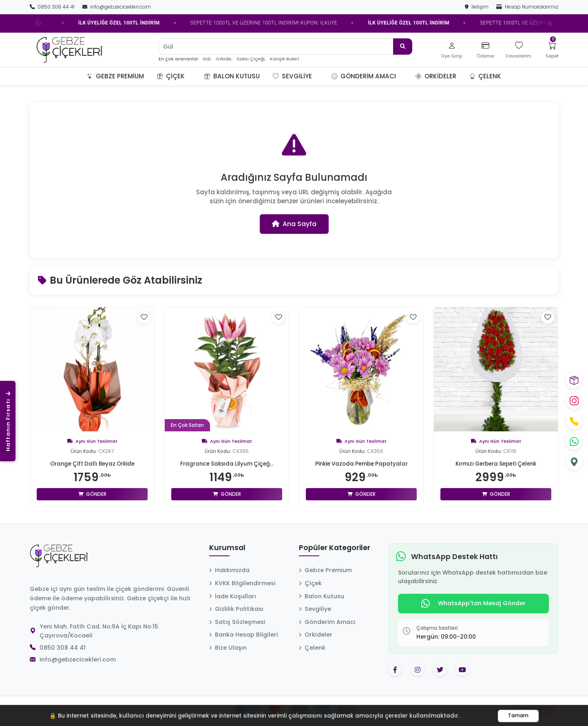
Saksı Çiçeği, (251, 59)
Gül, (207, 59)
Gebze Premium (115, 76)
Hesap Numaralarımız (527, 7)
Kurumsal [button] (227, 548)
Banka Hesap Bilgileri (244, 635)
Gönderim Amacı (364, 76)
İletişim (477, 7)
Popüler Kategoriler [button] (335, 548)
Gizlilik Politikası (236, 609)
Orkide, (224, 59)
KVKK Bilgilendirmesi (242, 583)
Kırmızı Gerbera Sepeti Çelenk (496, 464)
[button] (195, 76)
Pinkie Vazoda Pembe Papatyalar (361, 464)
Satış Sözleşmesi (237, 622)
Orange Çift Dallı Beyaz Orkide (92, 464)
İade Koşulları (233, 596)
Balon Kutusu (232, 76)
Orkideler (436, 76)
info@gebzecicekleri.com (117, 7)
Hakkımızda (229, 570)
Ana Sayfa (294, 224)
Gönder (92, 494)
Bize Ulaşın (228, 648)
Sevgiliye (292, 76)
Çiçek (171, 76)
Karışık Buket (285, 59)
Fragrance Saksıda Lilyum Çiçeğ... (227, 464)
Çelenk (485, 76)
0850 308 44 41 (53, 7)
